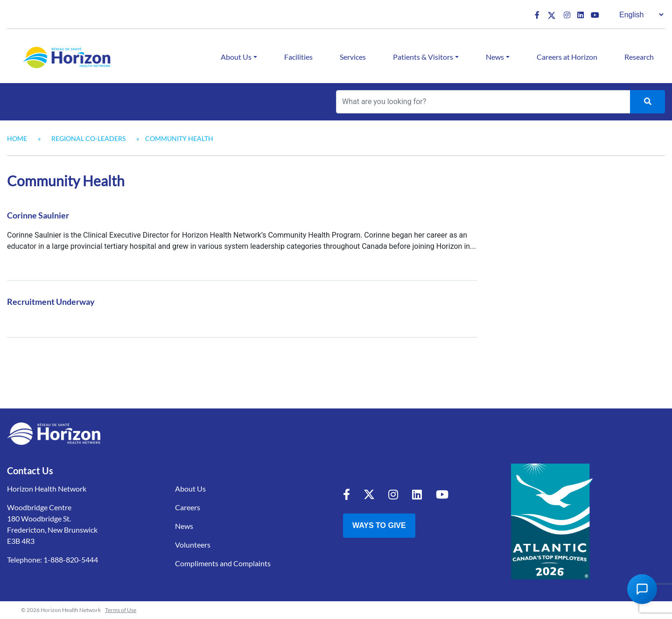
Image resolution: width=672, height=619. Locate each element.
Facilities (298, 57)
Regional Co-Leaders (88, 138)
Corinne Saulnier (38, 215)
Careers (188, 507)
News (495, 57)
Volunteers (193, 545)
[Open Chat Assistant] (642, 589)
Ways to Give (379, 525)
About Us (236, 57)
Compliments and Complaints (223, 563)
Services (353, 57)
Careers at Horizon (567, 57)
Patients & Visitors (423, 57)
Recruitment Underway (51, 302)
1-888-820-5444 (71, 559)
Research (639, 57)
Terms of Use (121, 610)
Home (17, 138)
